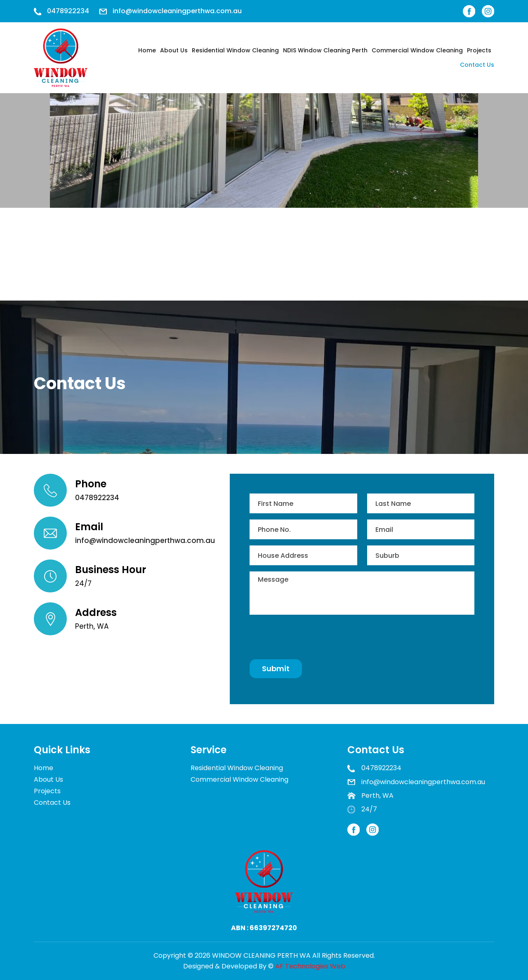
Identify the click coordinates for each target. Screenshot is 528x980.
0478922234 (68, 11)
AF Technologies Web (310, 966)
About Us (174, 50)
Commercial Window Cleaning (417, 50)
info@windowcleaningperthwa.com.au (177, 11)
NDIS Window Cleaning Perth (325, 50)
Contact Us (477, 65)
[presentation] (312, 637)
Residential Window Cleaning (235, 50)
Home (147, 50)
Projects (479, 50)
